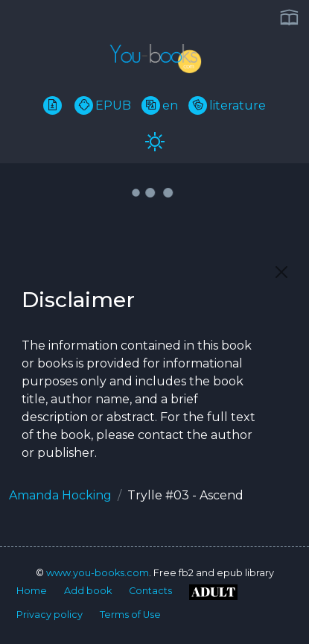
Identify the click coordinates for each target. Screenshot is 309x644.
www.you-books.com (98, 573)
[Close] (281, 272)
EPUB (103, 105)
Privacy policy (50, 615)
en (160, 105)
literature (227, 105)
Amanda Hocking (60, 495)
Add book (88, 591)
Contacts (150, 591)
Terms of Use (130, 615)
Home (32, 591)
